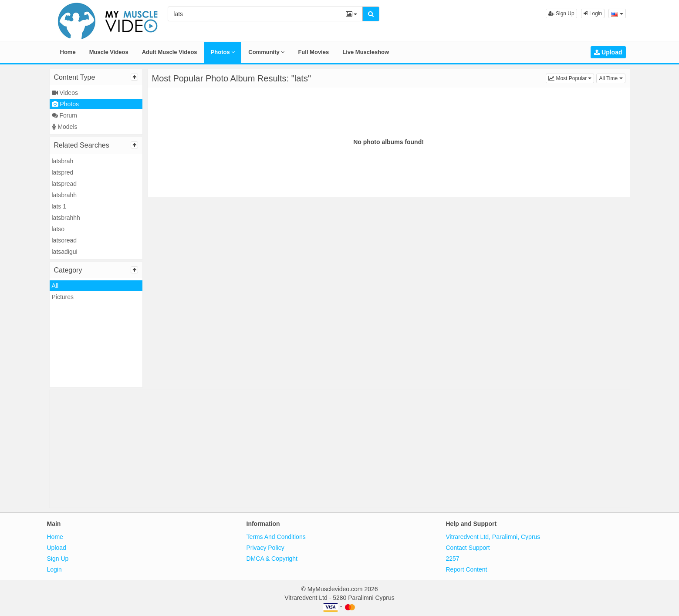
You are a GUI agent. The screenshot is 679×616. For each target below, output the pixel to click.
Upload (608, 52)
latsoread (64, 240)
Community (266, 52)
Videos (65, 93)
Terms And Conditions (276, 537)
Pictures (63, 297)
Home (68, 52)
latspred (63, 172)
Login (593, 13)
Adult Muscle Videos (170, 52)
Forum (64, 115)
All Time (612, 78)
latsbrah (63, 161)
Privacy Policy (265, 548)
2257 (453, 559)
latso (58, 229)
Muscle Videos (109, 52)
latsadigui (65, 252)
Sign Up (561, 13)
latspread (64, 184)
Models (65, 127)
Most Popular (571, 78)
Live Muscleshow (366, 52)
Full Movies (313, 52)
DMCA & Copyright (272, 559)
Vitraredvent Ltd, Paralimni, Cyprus (493, 537)
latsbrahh (64, 195)
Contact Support (468, 548)
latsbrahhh (66, 218)
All (55, 286)
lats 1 (59, 206)
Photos (223, 52)
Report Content (467, 569)
